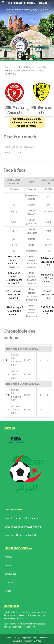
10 (7, 395)
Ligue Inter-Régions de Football (21, 535)
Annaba (8, 557)
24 (7, 374)
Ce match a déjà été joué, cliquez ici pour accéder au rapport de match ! (27, 122)
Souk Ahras (10, 574)
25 (7, 410)
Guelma (8, 565)
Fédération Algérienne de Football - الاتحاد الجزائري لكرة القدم (27, 10)
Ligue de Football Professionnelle (21, 518)
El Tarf (8, 591)
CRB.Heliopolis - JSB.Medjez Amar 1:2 (14, 295)
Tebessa (9, 582)
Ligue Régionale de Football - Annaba (27, 3)
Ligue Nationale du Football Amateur (23, 527)
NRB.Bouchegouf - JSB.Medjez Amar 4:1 (14, 311)
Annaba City (29, 641)
